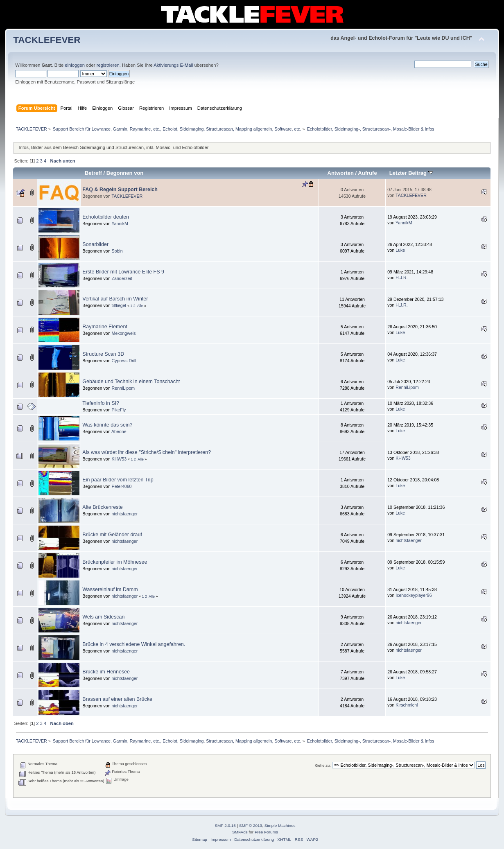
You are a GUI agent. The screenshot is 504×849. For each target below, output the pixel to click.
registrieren (108, 65)
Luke (400, 250)
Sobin (117, 251)
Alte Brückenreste (102, 507)
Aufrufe (367, 173)
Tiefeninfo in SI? (101, 403)
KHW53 (119, 459)
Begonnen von (125, 173)
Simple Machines (280, 825)
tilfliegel (119, 305)
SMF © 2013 (251, 825)
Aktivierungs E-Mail (173, 65)
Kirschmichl (407, 705)
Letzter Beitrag (411, 173)
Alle (140, 306)
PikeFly (119, 410)
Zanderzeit (122, 278)
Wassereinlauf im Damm (110, 589)
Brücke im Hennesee (106, 672)
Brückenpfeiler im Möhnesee (115, 562)
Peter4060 (122, 486)
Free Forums (266, 832)
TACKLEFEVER (47, 40)
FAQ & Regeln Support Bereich (120, 190)
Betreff (93, 173)
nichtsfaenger (125, 514)
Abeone (119, 431)
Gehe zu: (323, 765)
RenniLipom (123, 388)
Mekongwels (124, 333)
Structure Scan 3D (103, 354)
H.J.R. (401, 278)
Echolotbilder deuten (106, 217)
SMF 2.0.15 (225, 825)
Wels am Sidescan (103, 617)
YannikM (120, 224)
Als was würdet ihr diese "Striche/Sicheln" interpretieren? (147, 452)
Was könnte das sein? (107, 425)
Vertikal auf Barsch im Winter (115, 299)
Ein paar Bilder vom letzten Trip (118, 480)
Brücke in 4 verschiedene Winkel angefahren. (134, 644)
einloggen (75, 65)
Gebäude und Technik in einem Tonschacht (131, 382)
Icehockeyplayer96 (414, 595)
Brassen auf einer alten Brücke (117, 699)
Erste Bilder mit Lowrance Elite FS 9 (123, 272)
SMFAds (240, 832)
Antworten (341, 173)
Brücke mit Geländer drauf (112, 535)
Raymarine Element (105, 327)
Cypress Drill (124, 361)
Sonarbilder (95, 244)
